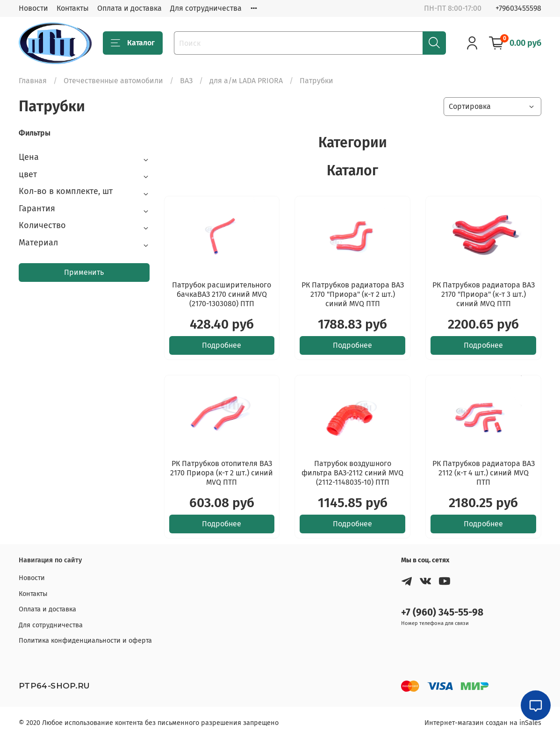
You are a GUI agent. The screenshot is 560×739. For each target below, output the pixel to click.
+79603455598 (518, 8)
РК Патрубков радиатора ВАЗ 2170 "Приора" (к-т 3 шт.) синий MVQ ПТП (484, 294)
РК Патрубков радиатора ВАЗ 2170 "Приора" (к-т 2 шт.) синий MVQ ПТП (353, 294)
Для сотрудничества (206, 8)
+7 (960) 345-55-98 (442, 613)
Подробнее (222, 345)
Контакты (73, 8)
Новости (33, 8)
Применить (84, 272)
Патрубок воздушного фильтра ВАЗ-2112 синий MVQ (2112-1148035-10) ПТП (352, 473)
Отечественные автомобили (113, 81)
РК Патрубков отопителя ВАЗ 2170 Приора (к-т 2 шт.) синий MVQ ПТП (222, 473)
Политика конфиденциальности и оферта (85, 641)
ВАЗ (186, 81)
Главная (33, 81)
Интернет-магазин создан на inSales (483, 723)
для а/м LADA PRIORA (246, 81)
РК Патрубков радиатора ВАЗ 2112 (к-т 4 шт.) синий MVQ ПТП (484, 473)
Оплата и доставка (129, 8)
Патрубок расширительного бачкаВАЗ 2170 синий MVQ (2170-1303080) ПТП (222, 294)
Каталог (133, 43)
